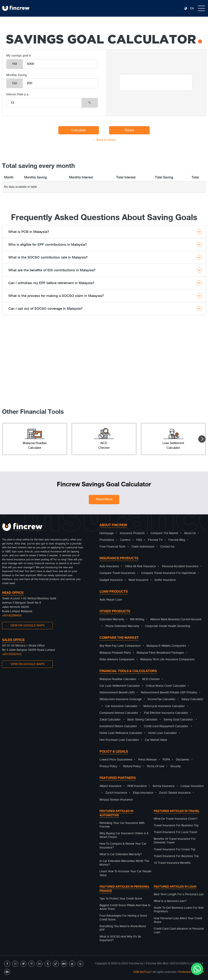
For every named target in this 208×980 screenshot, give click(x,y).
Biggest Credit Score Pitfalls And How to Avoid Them (125, 907)
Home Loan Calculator (162, 733)
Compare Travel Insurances (117, 573)
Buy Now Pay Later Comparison (120, 646)
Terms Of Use (155, 766)
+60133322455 (12, 654)
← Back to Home (104, 140)
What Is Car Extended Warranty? (121, 854)
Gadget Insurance (111, 580)
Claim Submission (143, 547)
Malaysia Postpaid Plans (115, 653)
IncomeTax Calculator (162, 699)
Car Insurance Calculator (121, 706)
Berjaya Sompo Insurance (116, 800)
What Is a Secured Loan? (170, 901)
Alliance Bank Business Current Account (176, 619)
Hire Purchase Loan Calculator (119, 740)
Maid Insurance (139, 580)
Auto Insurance (109, 566)
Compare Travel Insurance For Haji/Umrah (169, 573)
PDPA (166, 760)
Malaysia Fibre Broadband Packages (160, 653)
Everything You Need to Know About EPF (123, 928)
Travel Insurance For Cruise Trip (175, 850)
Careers (125, 540)
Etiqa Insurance (143, 793)
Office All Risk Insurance (140, 566)
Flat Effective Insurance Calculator (166, 713)
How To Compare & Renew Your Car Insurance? (123, 846)
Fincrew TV (155, 540)
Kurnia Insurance (164, 786)
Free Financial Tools (113, 547)
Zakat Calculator (110, 720)
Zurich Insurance (116, 793)
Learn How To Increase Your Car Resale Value (125, 873)
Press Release (147, 760)
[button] (202, 439)
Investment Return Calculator (118, 726)
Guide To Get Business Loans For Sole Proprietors (179, 910)
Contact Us (167, 547)
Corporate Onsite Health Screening (168, 626)
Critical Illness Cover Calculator (166, 686)
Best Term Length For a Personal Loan (179, 894)
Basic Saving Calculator (142, 720)
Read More (104, 499)
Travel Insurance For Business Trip (176, 826)
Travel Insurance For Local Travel (175, 832)
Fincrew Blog (177, 540)
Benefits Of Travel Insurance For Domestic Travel (175, 841)
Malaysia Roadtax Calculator (118, 679)
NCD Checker (151, 679)
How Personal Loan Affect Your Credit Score (178, 920)
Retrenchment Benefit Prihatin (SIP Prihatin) (169, 693)
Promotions (107, 540)
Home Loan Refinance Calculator (121, 733)
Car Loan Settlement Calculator (120, 686)
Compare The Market (164, 533)
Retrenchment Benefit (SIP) (117, 693)
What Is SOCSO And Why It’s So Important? (120, 939)
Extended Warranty (112, 619)
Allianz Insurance (110, 786)
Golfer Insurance (165, 580)
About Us (190, 533)
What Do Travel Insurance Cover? (176, 819)
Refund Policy (132, 766)
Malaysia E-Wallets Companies (166, 646)
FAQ (139, 540)
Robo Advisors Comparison (117, 659)
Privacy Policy (108, 766)
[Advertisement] (104, 364)
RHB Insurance (137, 786)
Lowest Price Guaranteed (116, 760)
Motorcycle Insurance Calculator (164, 706)
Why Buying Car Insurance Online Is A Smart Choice (124, 835)
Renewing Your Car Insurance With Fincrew (122, 825)
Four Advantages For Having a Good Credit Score (123, 918)
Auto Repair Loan (111, 600)
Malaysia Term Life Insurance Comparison (167, 659)
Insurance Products (132, 533)
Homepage (107, 533)
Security (175, 766)
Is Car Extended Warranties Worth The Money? (124, 863)
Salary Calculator (192, 699)
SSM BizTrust (142, 972)
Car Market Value (156, 740)
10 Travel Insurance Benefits (172, 863)
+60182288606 (12, 616)
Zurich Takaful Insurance (175, 793)
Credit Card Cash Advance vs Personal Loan (179, 931)
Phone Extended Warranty (122, 626)
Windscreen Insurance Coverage (121, 699)
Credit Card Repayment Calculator (166, 726)
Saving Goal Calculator (178, 720)
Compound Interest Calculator (119, 713)
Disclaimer (183, 760)
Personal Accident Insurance (180, 566)
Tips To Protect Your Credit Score (121, 899)
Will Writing (137, 619)
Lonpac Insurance (192, 786)
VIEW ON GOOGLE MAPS (27, 626)
